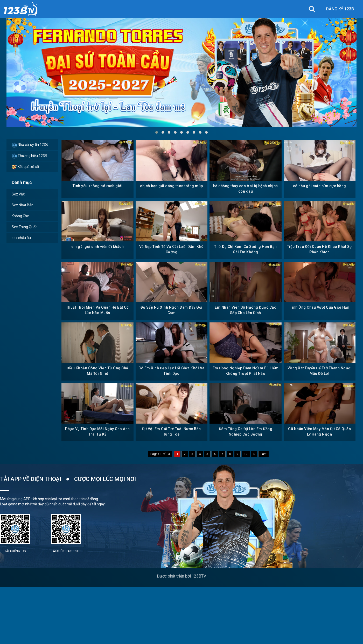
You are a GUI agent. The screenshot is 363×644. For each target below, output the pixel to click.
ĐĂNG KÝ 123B (340, 9)
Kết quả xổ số (25, 167)
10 (246, 454)
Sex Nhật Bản (23, 205)
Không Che (20, 216)
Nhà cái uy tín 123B (30, 145)
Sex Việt (18, 194)
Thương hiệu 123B (29, 156)
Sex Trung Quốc (25, 227)
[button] (157, 132)
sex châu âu (21, 238)
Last (264, 454)
